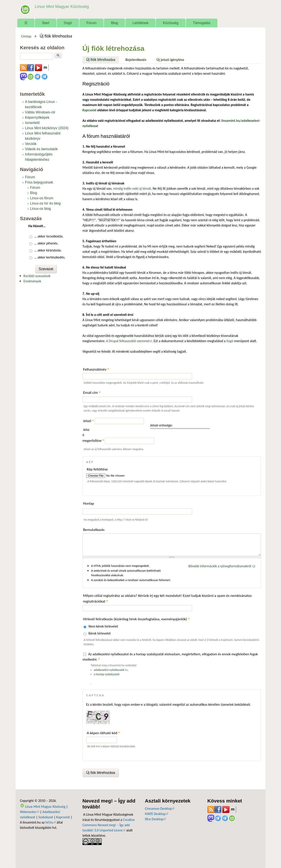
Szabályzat (46, 817)
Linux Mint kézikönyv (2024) (47, 128)
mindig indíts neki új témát (132, 188)
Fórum (91, 23)
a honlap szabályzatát (107, 674)
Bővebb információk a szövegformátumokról (220, 566)
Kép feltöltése (97, 469)
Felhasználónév (96, 369)
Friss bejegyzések (39, 182)
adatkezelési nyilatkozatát (109, 670)
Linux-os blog (40, 209)
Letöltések (140, 23)
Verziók (31, 144)
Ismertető (32, 123)
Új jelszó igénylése (170, 60)
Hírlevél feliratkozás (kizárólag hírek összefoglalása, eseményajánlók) (136, 619)
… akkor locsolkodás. (49, 236)
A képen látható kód (103, 733)
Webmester (30, 812)
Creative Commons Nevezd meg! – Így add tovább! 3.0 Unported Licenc (108, 825)
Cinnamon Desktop (160, 809)
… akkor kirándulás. (48, 250)
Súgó (68, 23)
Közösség (171, 23)
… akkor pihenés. (46, 243)
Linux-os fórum (42, 198)
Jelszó (88, 421)
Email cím (92, 393)
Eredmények (32, 281)
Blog (114, 23)
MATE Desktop (157, 814)
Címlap (26, 36)
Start (46, 23)
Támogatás (202, 23)
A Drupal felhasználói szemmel (129, 341)
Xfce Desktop (155, 819)
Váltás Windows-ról (40, 112)
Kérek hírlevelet (100, 633)
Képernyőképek (37, 118)
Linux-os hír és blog (45, 203)
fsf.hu (51, 822)
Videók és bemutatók (41, 149)
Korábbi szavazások (37, 276)
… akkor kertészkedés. (50, 257)
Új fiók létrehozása (103, 59)
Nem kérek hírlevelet (103, 626)
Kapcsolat (63, 817)
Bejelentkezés (136, 60)
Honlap (89, 503)
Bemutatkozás (94, 530)
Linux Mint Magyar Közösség (62, 6)
